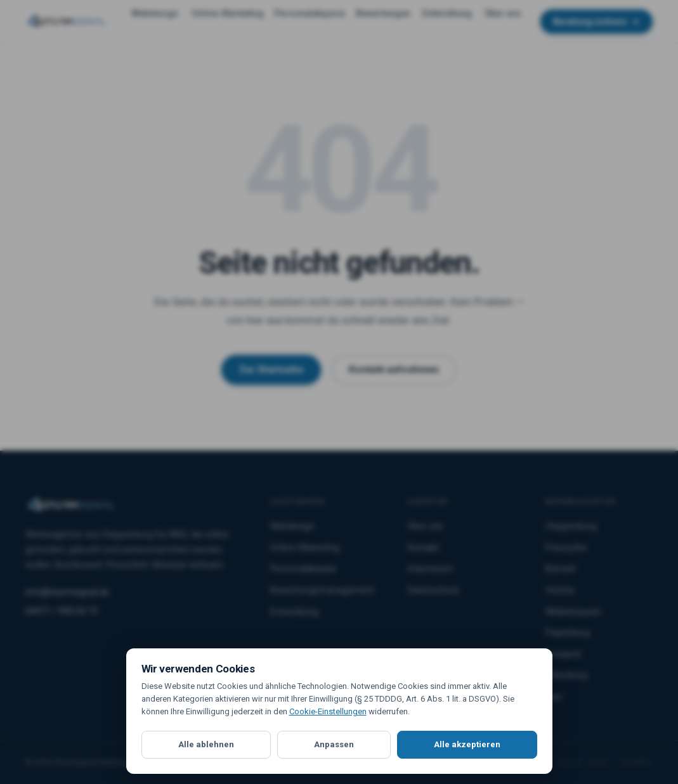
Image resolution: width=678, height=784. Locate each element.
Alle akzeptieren (467, 744)
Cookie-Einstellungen (328, 711)
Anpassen (334, 744)
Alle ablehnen (206, 744)
